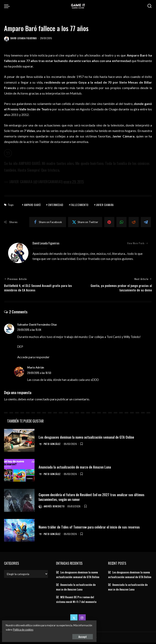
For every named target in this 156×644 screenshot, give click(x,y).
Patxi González (53, 445)
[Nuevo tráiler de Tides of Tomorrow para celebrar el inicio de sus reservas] (19, 532)
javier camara (105, 205)
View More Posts (138, 243)
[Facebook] (48, 222)
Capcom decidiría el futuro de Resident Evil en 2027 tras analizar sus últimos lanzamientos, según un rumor (94, 498)
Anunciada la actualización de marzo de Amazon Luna (76, 468)
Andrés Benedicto (55, 507)
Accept (50, 635)
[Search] (149, 6)
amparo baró (32, 205)
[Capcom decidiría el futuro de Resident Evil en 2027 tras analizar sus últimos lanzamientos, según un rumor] (19, 502)
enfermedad (56, 205)
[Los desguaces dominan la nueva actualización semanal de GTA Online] (19, 442)
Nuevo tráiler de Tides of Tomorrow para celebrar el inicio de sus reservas (92, 528)
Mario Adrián (36, 369)
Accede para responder (33, 358)
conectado (42, 401)
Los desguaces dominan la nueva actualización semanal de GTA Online (88, 438)
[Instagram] (82, 620)
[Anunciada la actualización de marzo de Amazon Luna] (19, 472)
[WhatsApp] (121, 222)
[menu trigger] (8, 6)
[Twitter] (85, 222)
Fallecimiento (80, 205)
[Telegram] (146, 222)
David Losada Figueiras (24, 38)
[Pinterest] (109, 222)
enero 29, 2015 (74, 181)
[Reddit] (134, 222)
